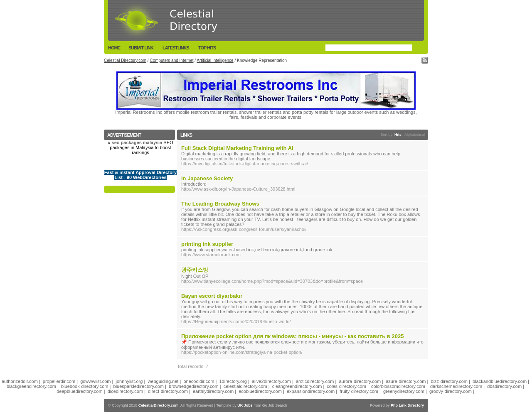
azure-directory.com (406, 381)
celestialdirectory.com (245, 386)
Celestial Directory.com (125, 60)
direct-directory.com (168, 391)
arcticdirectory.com (315, 381)
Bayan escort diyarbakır (212, 296)
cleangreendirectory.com (297, 386)
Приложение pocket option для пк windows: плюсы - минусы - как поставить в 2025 (292, 336)
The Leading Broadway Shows (220, 204)
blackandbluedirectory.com (500, 381)
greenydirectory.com (404, 391)
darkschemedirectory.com (456, 386)
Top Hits (207, 48)
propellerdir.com (59, 381)
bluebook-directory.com (85, 386)
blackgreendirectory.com (31, 386)
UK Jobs (245, 405)
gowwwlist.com (95, 381)
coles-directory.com (346, 386)
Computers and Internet (171, 60)
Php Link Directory (407, 405)
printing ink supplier (207, 244)
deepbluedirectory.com (79, 391)
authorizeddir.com (20, 381)
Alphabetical (415, 135)
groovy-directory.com (451, 391)
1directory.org (233, 381)
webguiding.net (163, 381)
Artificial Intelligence (215, 60)
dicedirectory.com (125, 391)
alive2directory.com (271, 381)
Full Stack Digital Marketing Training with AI (237, 148)
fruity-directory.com (359, 391)
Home (114, 48)
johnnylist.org (129, 381)
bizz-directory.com (449, 381)
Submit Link (141, 48)
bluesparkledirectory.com (139, 386)
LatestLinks (176, 48)
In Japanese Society (207, 178)
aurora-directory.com (360, 381)
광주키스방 (195, 270)
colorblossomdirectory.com (398, 386)
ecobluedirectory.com (260, 391)
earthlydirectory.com (213, 391)
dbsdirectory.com (504, 386)
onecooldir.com (199, 381)
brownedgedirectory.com (194, 386)
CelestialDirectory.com (159, 405)
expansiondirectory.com (311, 391)
